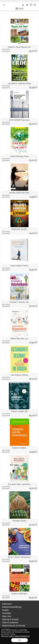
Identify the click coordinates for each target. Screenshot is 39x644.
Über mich (7, 616)
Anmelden (7, 613)
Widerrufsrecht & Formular (14, 626)
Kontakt (5, 610)
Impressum (7, 604)
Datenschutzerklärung (12, 607)
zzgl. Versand (6, 51)
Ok (19, 640)
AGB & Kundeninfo (10, 623)
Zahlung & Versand (10, 619)
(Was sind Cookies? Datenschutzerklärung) (15, 636)
